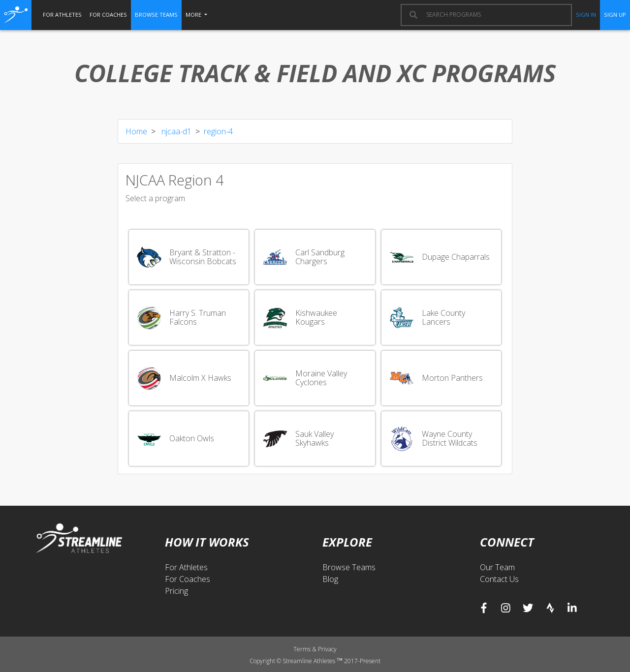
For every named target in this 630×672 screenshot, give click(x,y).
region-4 (218, 131)
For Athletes (186, 567)
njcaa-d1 (175, 131)
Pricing (176, 591)
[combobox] (494, 15)
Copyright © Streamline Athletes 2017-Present (315, 661)
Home (136, 131)
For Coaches (188, 579)
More (194, 15)
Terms (303, 649)
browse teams (156, 15)
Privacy (327, 649)
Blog (330, 579)
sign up (615, 15)
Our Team (497, 567)
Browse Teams (349, 567)
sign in (586, 15)
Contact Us (499, 579)
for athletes (62, 15)
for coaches (108, 15)
